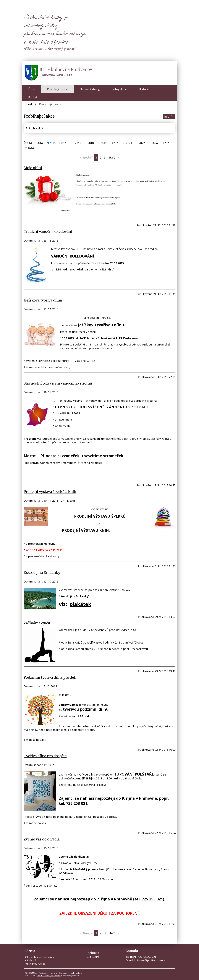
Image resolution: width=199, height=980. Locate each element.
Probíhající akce (57, 89)
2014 (40, 143)
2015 (52, 143)
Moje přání (33, 168)
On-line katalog (90, 89)
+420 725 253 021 (146, 957)
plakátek (80, 604)
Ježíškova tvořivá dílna (43, 300)
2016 (65, 143)
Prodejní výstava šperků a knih (50, 492)
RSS (169, 117)
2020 (116, 143)
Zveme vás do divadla (42, 839)
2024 (155, 143)
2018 (91, 143)
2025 (167, 143)
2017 (78, 143)
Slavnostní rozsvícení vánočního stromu (58, 383)
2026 (31, 148)
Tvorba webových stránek (49, 976)
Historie (144, 89)
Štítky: (28, 143)
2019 (104, 143)
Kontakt (33, 97)
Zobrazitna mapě (93, 955)
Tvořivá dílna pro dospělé (45, 756)
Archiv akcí (36, 128)
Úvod (32, 89)
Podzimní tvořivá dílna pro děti (50, 677)
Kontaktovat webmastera (71, 973)
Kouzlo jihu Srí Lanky (42, 572)
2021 (129, 143)
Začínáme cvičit (37, 623)
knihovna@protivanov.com (150, 960)
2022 (142, 143)
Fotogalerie (119, 89)
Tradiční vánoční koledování (48, 232)
